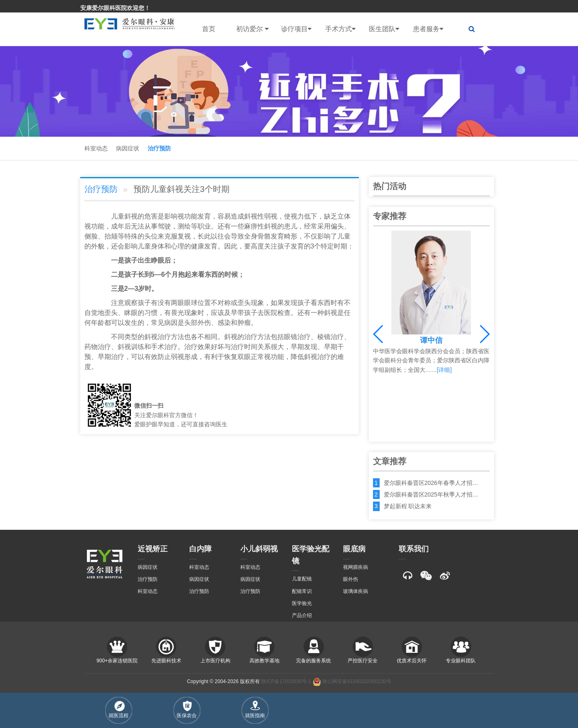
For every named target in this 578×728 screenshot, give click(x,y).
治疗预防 (159, 148)
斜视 (131, 216)
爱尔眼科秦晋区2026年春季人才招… (431, 483)
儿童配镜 (302, 579)
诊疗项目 (296, 29)
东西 (211, 274)
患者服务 (428, 29)
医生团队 (384, 29)
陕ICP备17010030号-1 (286, 681)
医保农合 (187, 710)
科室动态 (96, 148)
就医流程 (119, 710)
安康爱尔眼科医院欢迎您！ (115, 8)
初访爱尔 (252, 29)
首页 (209, 29)
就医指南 (255, 710)
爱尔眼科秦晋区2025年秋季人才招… (431, 494)
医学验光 (302, 603)
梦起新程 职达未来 (408, 506)
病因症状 (128, 148)
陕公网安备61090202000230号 (352, 681)
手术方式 (340, 29)
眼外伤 (351, 579)
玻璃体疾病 (356, 591)
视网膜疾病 (356, 567)
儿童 (118, 216)
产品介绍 (302, 615)
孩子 (284, 246)
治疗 (164, 337)
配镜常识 (302, 591)
